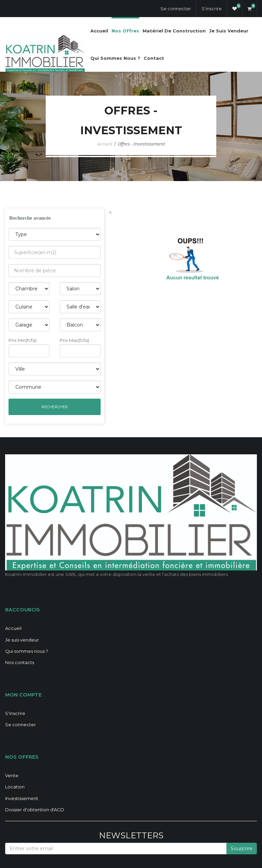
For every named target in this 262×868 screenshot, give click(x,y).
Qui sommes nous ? (115, 58)
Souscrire (242, 849)
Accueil (99, 31)
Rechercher (55, 407)
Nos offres (125, 31)
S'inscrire (212, 9)
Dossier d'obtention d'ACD (35, 810)
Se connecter (176, 9)
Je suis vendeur (229, 31)
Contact (154, 58)
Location (15, 787)
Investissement (22, 798)
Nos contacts (20, 662)
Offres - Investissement (141, 144)
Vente (12, 775)
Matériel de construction (174, 31)
